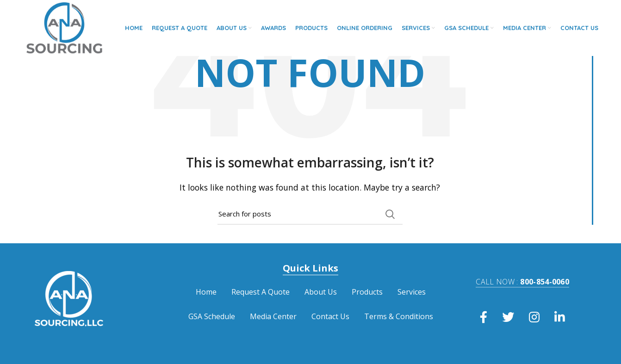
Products (367, 292)
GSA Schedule (212, 316)
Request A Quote (261, 292)
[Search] (310, 214)
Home (206, 292)
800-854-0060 (522, 282)
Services (412, 292)
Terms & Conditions (399, 316)
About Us (321, 292)
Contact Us (330, 316)
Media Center (273, 316)
